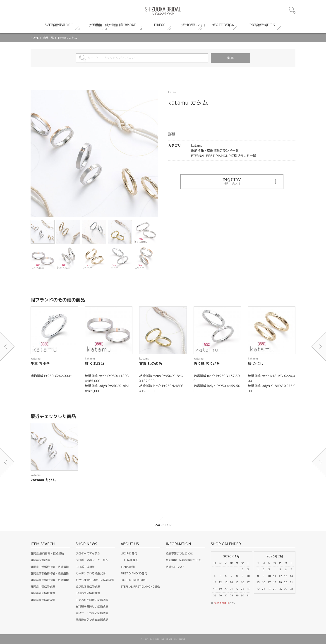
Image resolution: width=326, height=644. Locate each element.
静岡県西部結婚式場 (43, 593)
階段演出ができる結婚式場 (92, 620)
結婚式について (175, 567)
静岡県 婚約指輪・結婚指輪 (47, 553)
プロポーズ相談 (85, 567)
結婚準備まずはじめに (179, 553)
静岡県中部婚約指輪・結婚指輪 (50, 567)
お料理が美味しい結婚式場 (92, 606)
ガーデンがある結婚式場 (91, 573)
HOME (35, 38)
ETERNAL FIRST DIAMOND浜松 (140, 587)
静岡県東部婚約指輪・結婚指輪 (50, 580)
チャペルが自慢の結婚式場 (92, 600)
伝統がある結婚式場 (88, 593)
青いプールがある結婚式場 (92, 613)
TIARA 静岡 (128, 567)
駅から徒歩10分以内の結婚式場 (95, 580)
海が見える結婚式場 (88, 587)
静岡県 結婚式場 (40, 560)
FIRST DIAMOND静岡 (134, 573)
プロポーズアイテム (88, 553)
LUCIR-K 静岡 (129, 553)
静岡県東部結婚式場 (43, 600)
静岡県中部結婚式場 (43, 587)
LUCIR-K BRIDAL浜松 (134, 580)
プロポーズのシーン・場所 (92, 560)
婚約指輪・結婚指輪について (183, 560)
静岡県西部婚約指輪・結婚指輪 (50, 573)
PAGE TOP (163, 525)
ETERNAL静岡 (129, 560)
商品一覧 (48, 38)
